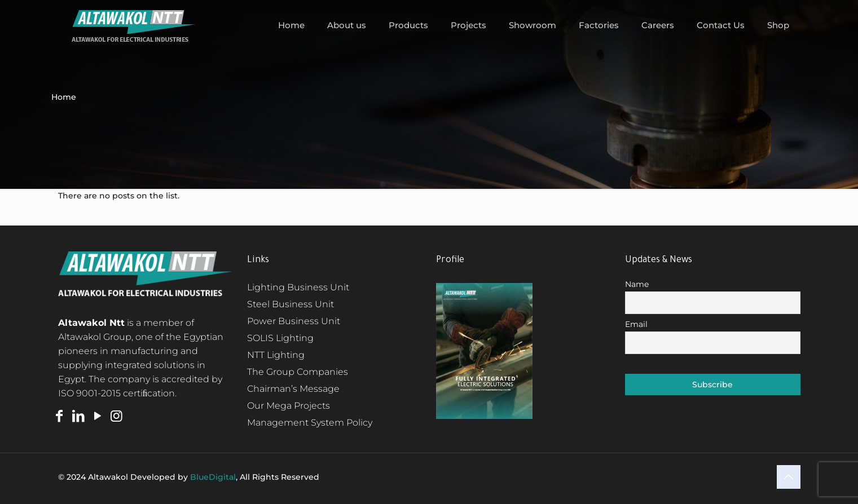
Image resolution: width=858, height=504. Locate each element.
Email (636, 324)
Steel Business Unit (291, 304)
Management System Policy (310, 423)
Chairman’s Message (293, 389)
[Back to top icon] (789, 477)
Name (637, 284)
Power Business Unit (294, 321)
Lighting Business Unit (298, 287)
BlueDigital (213, 477)
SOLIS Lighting (280, 338)
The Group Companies (298, 372)
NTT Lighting (276, 355)
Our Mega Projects (289, 406)
